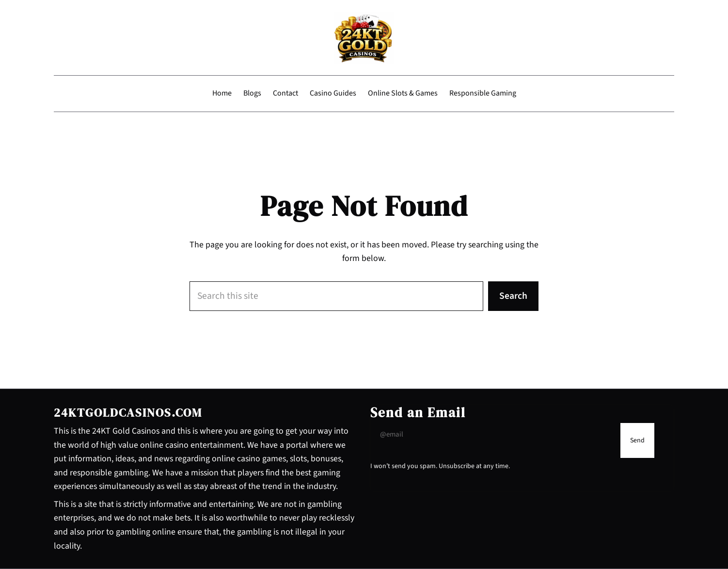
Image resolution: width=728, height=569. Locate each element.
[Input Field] (493, 435)
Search (513, 296)
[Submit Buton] (637, 440)
